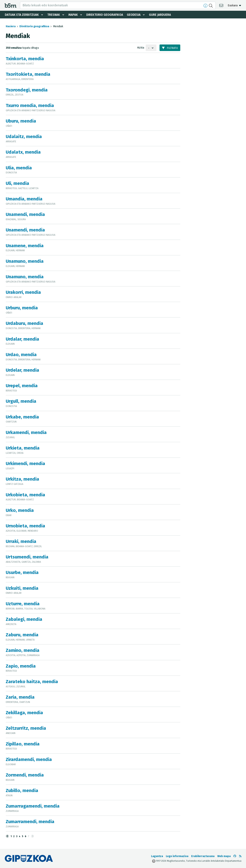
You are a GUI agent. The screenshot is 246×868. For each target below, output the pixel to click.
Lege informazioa (177, 856)
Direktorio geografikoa (106, 15)
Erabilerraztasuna (203, 856)
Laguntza (157, 856)
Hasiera (11, 26)
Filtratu (170, 48)
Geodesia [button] (136, 15)
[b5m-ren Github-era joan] (235, 856)
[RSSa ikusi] (240, 856)
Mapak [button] (74, 15)
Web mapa (224, 856)
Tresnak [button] (54, 15)
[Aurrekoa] (7, 836)
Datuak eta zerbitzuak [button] (22, 15)
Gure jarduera (162, 15)
